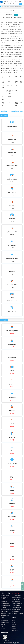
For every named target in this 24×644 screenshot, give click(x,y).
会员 (13, 4)
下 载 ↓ (16, 15)
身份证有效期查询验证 (6, 615)
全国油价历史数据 (5, 622)
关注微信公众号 (4, 633)
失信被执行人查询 (16, 610)
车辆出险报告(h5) (5, 611)
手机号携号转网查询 (5, 606)
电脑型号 (3, 624)
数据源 (16, 2)
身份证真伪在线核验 (5, 596)
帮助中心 (14, 624)
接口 (8, 2)
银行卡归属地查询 (16, 600)
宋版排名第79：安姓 (6, 111)
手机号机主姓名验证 (16, 596)
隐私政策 (14, 628)
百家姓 (8, 7)
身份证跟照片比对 (16, 602)
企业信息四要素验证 (16, 598)
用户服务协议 (15, 630)
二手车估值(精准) (16, 606)
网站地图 (14, 626)
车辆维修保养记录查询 (17, 604)
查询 (5, 7)
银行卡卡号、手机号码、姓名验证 (6, 598)
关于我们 (14, 622)
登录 (20, 4)
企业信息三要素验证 (16, 608)
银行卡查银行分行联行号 (17, 613)
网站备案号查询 (16, 611)
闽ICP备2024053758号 (16, 642)
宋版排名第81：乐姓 (18, 111)
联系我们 (14, 618)
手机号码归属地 (4, 621)
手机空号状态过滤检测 (6, 610)
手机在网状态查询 (5, 604)
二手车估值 (3, 608)
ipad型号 (3, 626)
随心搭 (9, 4)
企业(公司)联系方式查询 (6, 613)
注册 (20, 2)
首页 (5, 2)
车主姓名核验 (4, 602)
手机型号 (3, 628)
